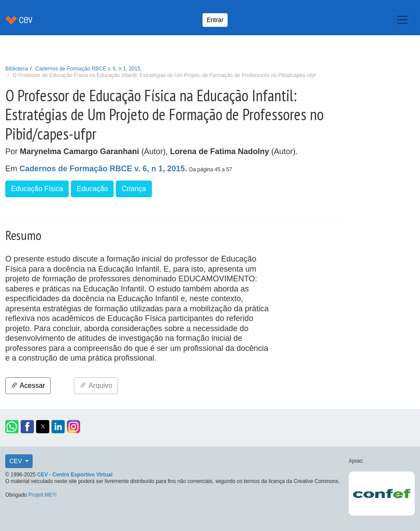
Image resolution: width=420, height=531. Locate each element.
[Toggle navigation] (402, 20)
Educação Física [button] (37, 189)
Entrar (215, 20)
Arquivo (96, 385)
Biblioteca (17, 69)
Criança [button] (134, 189)
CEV (17, 461)
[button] (12, 427)
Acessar (28, 385)
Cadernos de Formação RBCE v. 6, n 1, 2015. (88, 69)
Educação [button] (92, 189)
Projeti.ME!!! (42, 495)
